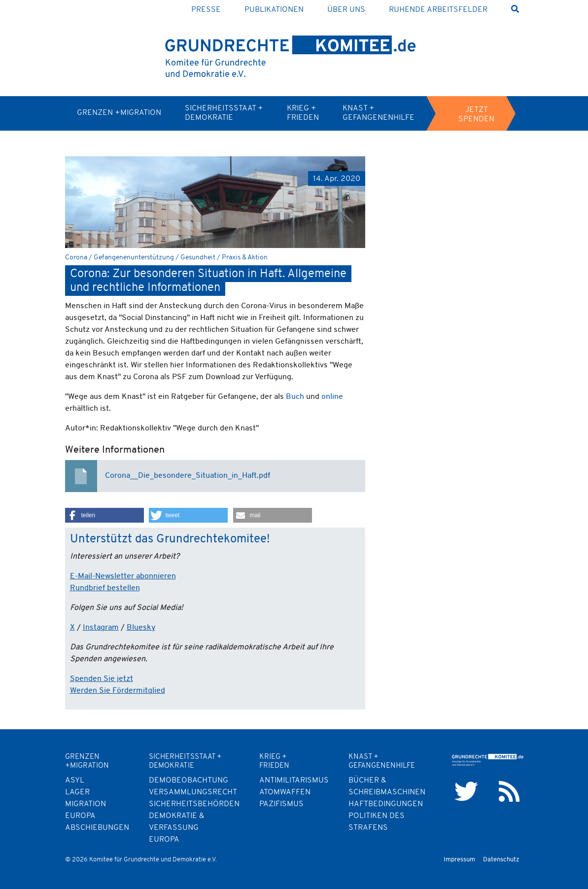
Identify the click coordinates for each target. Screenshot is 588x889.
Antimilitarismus (294, 781)
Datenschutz (501, 860)
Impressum (459, 860)
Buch (295, 397)
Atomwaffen (285, 792)
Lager (77, 792)
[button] (104, 515)
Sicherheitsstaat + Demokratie (224, 113)
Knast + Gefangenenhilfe (379, 113)
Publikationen (274, 10)
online (332, 397)
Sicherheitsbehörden (194, 804)
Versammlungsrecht (193, 792)
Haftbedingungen (386, 804)
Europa (164, 840)
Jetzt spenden (476, 115)
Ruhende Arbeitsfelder (438, 10)
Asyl (75, 781)
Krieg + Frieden (303, 113)
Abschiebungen (97, 828)
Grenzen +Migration (119, 113)
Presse (206, 10)
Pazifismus (281, 804)
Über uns (346, 10)
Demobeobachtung (189, 781)
